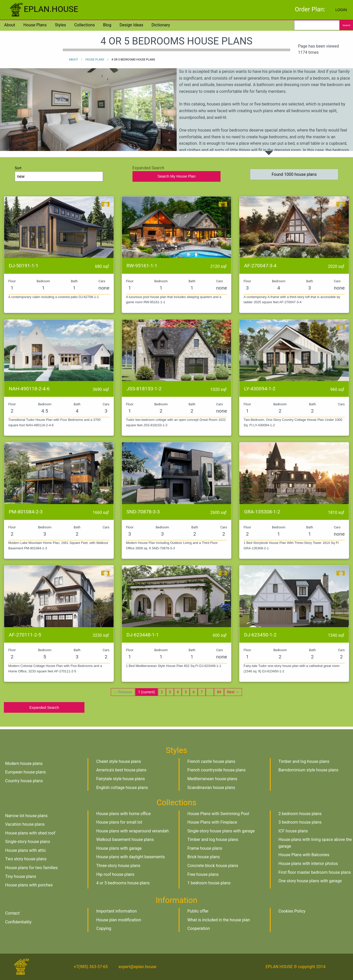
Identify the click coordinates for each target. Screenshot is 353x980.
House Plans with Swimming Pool (218, 814)
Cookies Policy (292, 911)
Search (346, 25)
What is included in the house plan (219, 920)
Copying (104, 928)
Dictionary (161, 25)
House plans (35, 25)
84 (219, 692)
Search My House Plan (176, 176)
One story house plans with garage (310, 881)
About (10, 25)
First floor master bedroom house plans (315, 872)
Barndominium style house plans (308, 770)
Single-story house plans (28, 842)
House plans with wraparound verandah (133, 831)
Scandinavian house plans (211, 788)
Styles (60, 25)
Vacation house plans (25, 824)
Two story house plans (26, 859)
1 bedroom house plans (209, 883)
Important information (117, 911)
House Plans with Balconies (304, 855)
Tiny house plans (21, 876)
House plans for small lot (119, 822)
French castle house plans (211, 761)
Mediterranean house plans (212, 779)
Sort (59, 174)
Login (341, 10)
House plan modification (119, 920)
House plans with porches (29, 885)
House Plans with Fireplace (212, 822)
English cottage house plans (122, 788)
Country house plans (24, 781)
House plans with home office (124, 814)
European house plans (25, 772)
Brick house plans (204, 857)
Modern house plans (24, 764)
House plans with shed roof (30, 833)
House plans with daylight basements (131, 857)
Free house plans (203, 874)
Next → (233, 692)
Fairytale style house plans (121, 779)
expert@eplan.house (137, 967)
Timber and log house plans (304, 761)
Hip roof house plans (115, 874)
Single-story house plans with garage (221, 831)
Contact (12, 913)
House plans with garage (119, 848)
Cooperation (199, 928)
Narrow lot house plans (26, 816)
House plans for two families (32, 868)
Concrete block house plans (213, 866)
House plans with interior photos (308, 864)
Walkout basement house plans (125, 840)
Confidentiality (18, 922)
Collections (84, 25)
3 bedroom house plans (300, 822)
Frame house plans (205, 848)
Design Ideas (131, 25)
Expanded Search (44, 708)
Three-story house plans (118, 866)
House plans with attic (26, 850)
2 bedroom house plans (300, 814)
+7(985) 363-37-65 (91, 967)
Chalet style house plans (119, 761)
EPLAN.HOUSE (43, 9)
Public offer (198, 911)
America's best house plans (121, 770)
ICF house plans (293, 831)
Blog (107, 25)
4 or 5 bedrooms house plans (123, 883)
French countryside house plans (217, 770)
